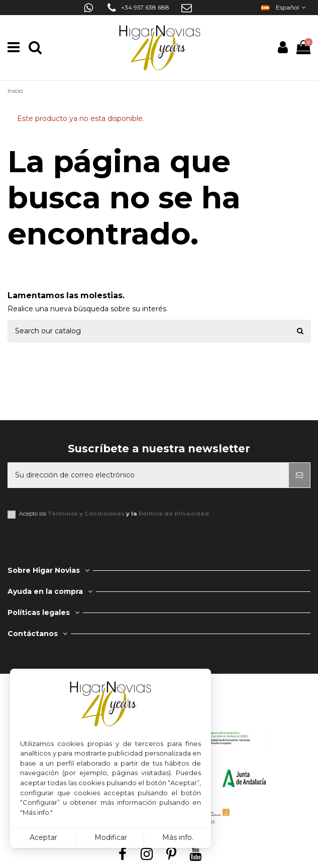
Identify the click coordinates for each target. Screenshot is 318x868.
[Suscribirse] (299, 475)
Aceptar (43, 837)
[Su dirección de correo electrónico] (148, 475)
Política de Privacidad (174, 514)
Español (285, 7)
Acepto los (114, 514)
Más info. (178, 837)
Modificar (111, 837)
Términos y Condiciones (86, 514)
